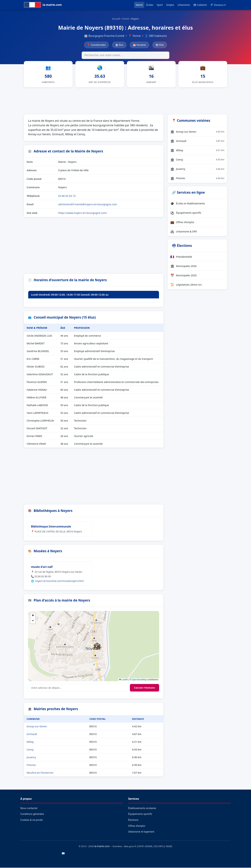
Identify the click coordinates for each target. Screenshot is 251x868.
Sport (160, 5)
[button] (97, 647)
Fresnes (31, 765)
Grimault (32, 735)
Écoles (150, 5)
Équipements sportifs (186, 213)
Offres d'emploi (182, 223)
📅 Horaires (139, 45)
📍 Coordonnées (96, 45)
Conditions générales (32, 815)
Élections (133, 821)
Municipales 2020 (184, 276)
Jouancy (31, 758)
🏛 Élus (119, 45)
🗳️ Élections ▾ (218, 5)
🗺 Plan (160, 45)
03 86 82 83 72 (67, 196)
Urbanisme (184, 5)
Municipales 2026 (184, 266)
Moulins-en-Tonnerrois (40, 773)
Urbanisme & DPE (184, 232)
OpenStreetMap (139, 680)
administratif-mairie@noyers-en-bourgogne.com (88, 205)
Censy (30, 750)
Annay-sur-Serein (37, 727)
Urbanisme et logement (141, 832)
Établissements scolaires (142, 809)
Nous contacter (29, 809)
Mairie (139, 5)
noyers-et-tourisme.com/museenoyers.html (59, 581)
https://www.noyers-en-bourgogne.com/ (83, 213)
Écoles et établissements (188, 204)
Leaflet (123, 680)
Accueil (116, 19)
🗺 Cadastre (200, 5)
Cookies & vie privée (32, 821)
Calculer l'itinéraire (145, 688)
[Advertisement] (125, 101)
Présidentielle (181, 257)
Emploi (170, 5)
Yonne (125, 19)
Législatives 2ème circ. (186, 285)
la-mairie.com (102, 847)
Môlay (30, 742)
